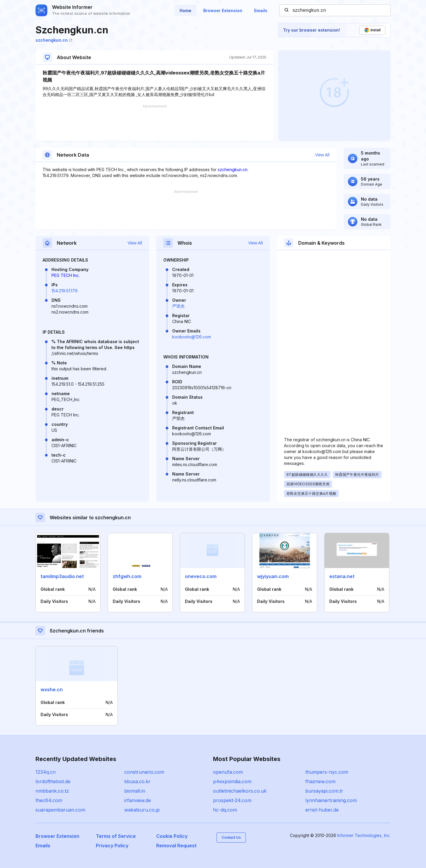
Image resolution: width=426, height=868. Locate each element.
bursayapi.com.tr (324, 791)
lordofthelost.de (53, 781)
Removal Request (176, 846)
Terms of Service (116, 836)
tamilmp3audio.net (62, 576)
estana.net (342, 576)
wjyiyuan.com (273, 576)
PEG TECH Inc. (66, 275)
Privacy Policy (112, 846)
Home (185, 10)
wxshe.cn (52, 689)
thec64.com (49, 800)
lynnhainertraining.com (331, 800)
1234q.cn (46, 772)
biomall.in (135, 791)
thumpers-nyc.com (327, 772)
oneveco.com (201, 576)
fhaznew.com (320, 781)
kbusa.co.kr (137, 781)
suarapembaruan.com (60, 810)
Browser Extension (223, 10)
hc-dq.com (225, 810)
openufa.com (228, 772)
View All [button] (322, 155)
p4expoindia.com (232, 781)
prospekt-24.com (232, 800)
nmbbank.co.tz (52, 791)
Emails (261, 10)
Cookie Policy (172, 836)
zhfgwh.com (127, 576)
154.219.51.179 (64, 291)
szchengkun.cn (54, 40)
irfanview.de (138, 800)
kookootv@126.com (192, 337)
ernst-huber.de (322, 810)
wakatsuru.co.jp (142, 810)
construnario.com (144, 772)
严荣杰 (178, 306)
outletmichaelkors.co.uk (240, 791)
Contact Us (231, 837)
